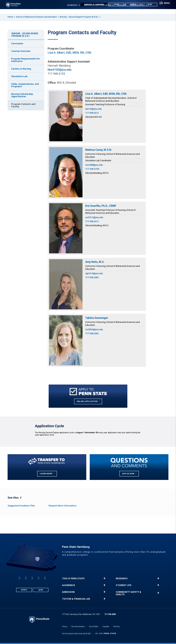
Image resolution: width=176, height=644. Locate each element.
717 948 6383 (92, 277)
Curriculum (17, 43)
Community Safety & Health (129, 593)
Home (10, 17)
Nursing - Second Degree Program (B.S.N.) (79, 17)
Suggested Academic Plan (21, 506)
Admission (68, 592)
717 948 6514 (92, 113)
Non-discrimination (78, 626)
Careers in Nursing (21, 69)
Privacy (65, 626)
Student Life (124, 585)
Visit (114, 5)
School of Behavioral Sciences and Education (36, 17)
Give (147, 5)
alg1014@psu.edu (94, 273)
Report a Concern (92, 5)
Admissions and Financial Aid (96, 10)
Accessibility (94, 626)
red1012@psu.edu (94, 217)
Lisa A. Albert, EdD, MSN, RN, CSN (69, 53)
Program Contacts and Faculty (23, 105)
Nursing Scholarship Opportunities (22, 95)
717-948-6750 (92, 169)
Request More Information (63, 506)
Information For (136, 10)
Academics (71, 10)
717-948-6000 (110, 614)
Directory (117, 626)
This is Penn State (73, 579)
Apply (131, 5)
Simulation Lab (19, 76)
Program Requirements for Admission (26, 60)
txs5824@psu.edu (94, 329)
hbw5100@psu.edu (60, 70)
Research (120, 10)
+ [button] (104, 578)
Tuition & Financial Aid (76, 599)
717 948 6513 (92, 221)
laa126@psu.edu (93, 109)
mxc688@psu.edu (94, 165)
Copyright (106, 626)
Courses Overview (21, 51)
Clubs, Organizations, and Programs (25, 85)
